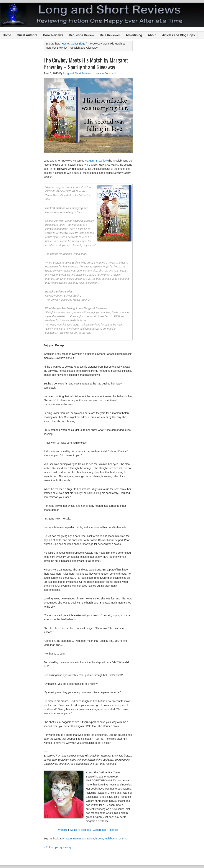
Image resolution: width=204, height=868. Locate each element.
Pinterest (113, 830)
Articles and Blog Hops (178, 35)
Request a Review (81, 35)
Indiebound (111, 839)
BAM (125, 839)
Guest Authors (27, 35)
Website (63, 830)
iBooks (99, 839)
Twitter (73, 830)
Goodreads (99, 830)
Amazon (67, 839)
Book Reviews (53, 35)
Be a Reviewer (110, 35)
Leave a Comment (105, 73)
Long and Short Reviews (102, 15)
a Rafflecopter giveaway (57, 847)
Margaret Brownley (96, 161)
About (152, 35)
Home (7, 35)
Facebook (85, 830)
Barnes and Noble (84, 839)
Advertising (134, 35)
